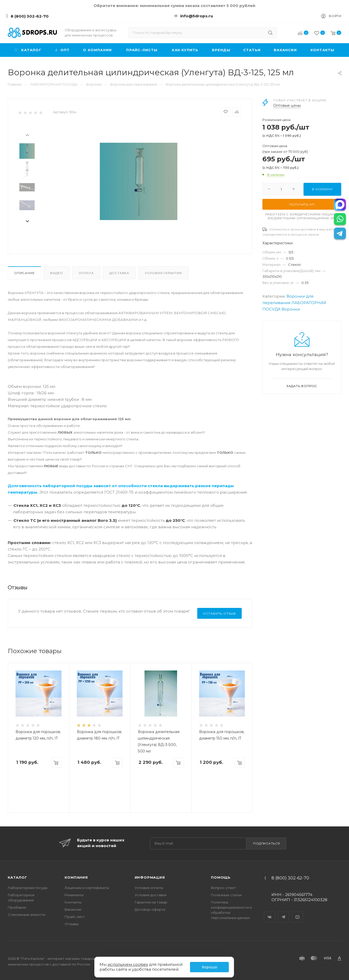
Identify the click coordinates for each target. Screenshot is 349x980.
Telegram (284, 913)
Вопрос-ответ (223, 888)
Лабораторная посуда (28, 888)
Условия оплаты (149, 888)
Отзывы (72, 924)
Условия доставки (151, 895)
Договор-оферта (150, 909)
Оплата (86, 273)
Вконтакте (270, 913)
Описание (24, 273)
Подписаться (267, 843)
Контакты (73, 902)
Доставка (119, 273)
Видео (57, 273)
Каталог (17, 877)
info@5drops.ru (197, 16)
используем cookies (128, 964)
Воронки (291, 309)
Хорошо (209, 967)
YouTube (298, 913)
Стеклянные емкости (26, 915)
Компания (76, 877)
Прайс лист (75, 917)
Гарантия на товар (151, 902)
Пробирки (17, 907)
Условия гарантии (163, 273)
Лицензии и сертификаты (87, 888)
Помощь (221, 877)
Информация (150, 877)
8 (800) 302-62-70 (30, 16)
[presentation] (27, 135)
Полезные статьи (226, 895)
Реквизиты (74, 895)
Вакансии (73, 909)
